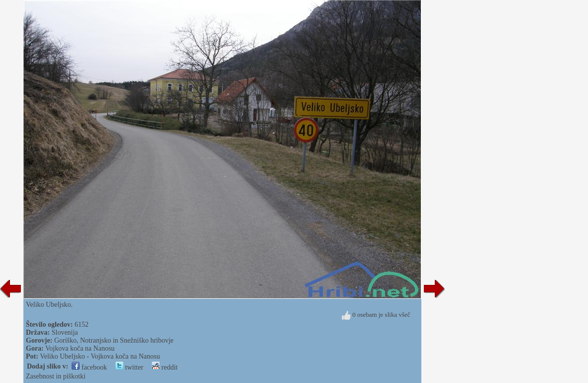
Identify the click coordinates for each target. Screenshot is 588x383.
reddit (165, 367)
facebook (89, 367)
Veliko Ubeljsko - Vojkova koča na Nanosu (100, 356)
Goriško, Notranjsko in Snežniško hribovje (114, 340)
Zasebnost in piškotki (56, 376)
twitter (129, 367)
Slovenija (65, 332)
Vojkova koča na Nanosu (80, 348)
